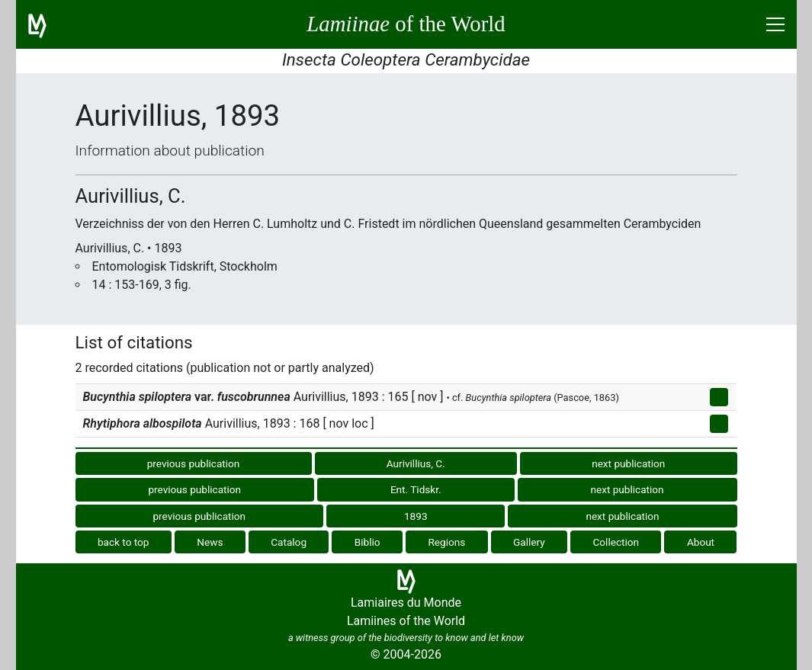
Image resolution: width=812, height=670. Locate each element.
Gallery (529, 542)
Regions (446, 542)
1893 (416, 516)
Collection (616, 542)
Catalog (289, 542)
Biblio (367, 542)
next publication (628, 463)
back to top (124, 542)
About (701, 542)
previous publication (194, 463)
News (210, 542)
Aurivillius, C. (416, 463)
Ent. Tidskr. (416, 489)
